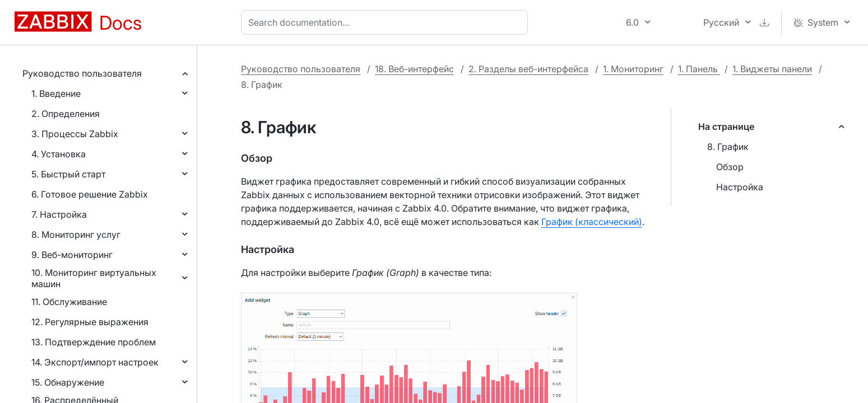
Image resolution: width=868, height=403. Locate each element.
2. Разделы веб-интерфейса (528, 69)
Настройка (740, 187)
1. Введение (56, 93)
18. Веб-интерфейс (414, 69)
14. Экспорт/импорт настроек (95, 362)
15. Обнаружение (68, 382)
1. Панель (699, 69)
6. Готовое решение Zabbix (90, 194)
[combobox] (387, 22)
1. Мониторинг (633, 69)
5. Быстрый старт (68, 174)
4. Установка (59, 154)
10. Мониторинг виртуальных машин (94, 278)
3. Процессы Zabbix (75, 134)
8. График (728, 147)
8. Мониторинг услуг (76, 235)
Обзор (730, 167)
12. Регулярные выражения (90, 322)
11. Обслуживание (69, 302)
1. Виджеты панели (772, 69)
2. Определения (66, 114)
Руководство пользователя (82, 73)
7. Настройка (59, 214)
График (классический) (592, 222)
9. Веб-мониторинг (72, 255)
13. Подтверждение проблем (94, 342)
